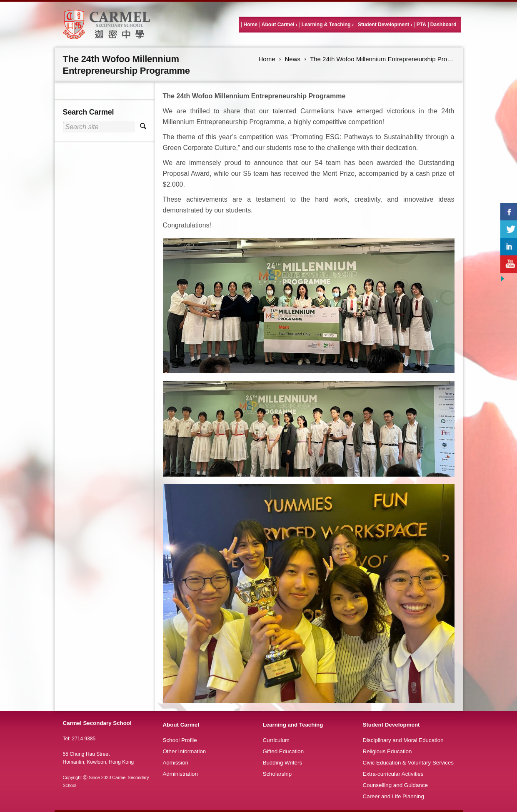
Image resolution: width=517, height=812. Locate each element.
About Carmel (278, 25)
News (293, 59)
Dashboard (443, 25)
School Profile (180, 740)
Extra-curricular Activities (393, 774)
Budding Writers (283, 763)
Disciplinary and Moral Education (403, 740)
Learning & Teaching (326, 25)
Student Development (383, 25)
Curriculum (276, 740)
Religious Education (387, 751)
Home (250, 25)
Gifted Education (283, 751)
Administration (180, 774)
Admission (176, 763)
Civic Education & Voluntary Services (408, 763)
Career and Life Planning (393, 796)
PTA (421, 25)
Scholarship (277, 774)
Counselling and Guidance (395, 785)
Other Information (185, 751)
